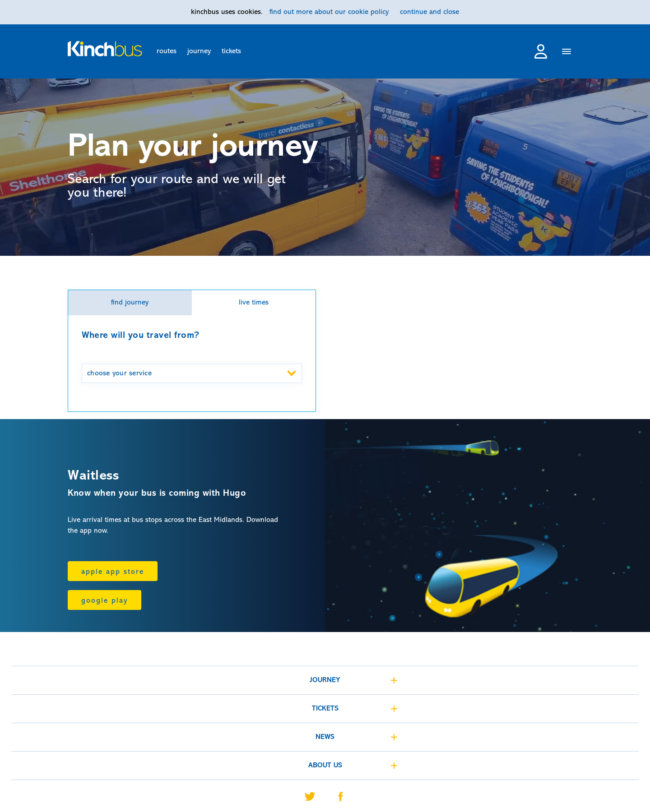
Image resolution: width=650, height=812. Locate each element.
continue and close (429, 12)
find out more (329, 12)
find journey (130, 303)
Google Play (104, 601)
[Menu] (567, 53)
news (325, 737)
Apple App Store (113, 572)
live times (254, 303)
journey (199, 51)
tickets (231, 51)
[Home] (105, 49)
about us (325, 766)
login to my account (541, 51)
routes (167, 51)
